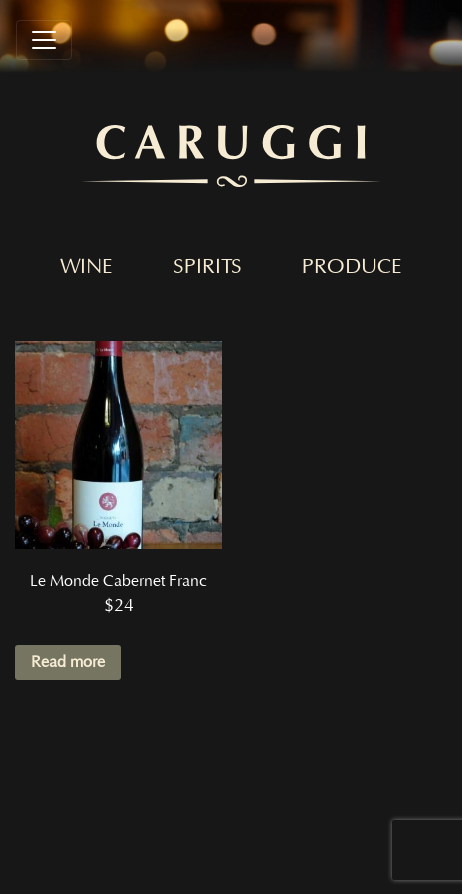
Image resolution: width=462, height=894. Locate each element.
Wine (86, 267)
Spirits (207, 267)
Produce (352, 267)
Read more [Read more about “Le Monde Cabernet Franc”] (68, 662)
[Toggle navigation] (44, 40)
